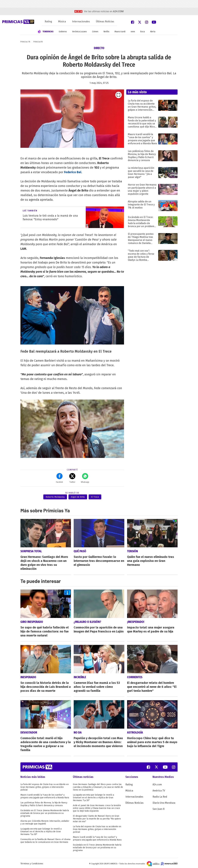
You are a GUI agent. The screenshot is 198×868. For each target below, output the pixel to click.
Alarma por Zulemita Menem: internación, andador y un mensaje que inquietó (45, 821)
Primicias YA (25, 42)
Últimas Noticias (105, 21)
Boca (143, 32)
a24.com (118, 11)
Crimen (95, 32)
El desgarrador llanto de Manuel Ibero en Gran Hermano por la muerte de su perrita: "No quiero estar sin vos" (97, 817)
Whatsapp (85, 478)
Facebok (59, 478)
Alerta (153, 32)
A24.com (157, 783)
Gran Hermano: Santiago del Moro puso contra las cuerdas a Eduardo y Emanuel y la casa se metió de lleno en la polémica (98, 786)
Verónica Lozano (79, 32)
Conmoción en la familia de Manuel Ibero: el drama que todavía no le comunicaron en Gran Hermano (45, 839)
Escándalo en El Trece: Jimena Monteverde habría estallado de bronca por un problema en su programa (45, 812)
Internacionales (81, 21)
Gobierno (63, 32)
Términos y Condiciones (32, 862)
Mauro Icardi (120, 32)
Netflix (106, 32)
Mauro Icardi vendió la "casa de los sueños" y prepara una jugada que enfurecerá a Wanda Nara (45, 795)
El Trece (95, 497)
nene (133, 32)
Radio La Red (160, 795)
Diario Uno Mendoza (164, 802)
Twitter (72, 478)
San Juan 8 (158, 808)
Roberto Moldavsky (55, 497)
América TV (159, 789)
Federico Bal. (73, 172)
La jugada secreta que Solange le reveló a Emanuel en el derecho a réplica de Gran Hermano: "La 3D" (41, 830)
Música (62, 21)
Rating (48, 21)
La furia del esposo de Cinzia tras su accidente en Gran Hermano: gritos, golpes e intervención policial (45, 786)
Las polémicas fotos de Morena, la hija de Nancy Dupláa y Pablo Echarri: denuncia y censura (44, 803)
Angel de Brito (78, 497)
